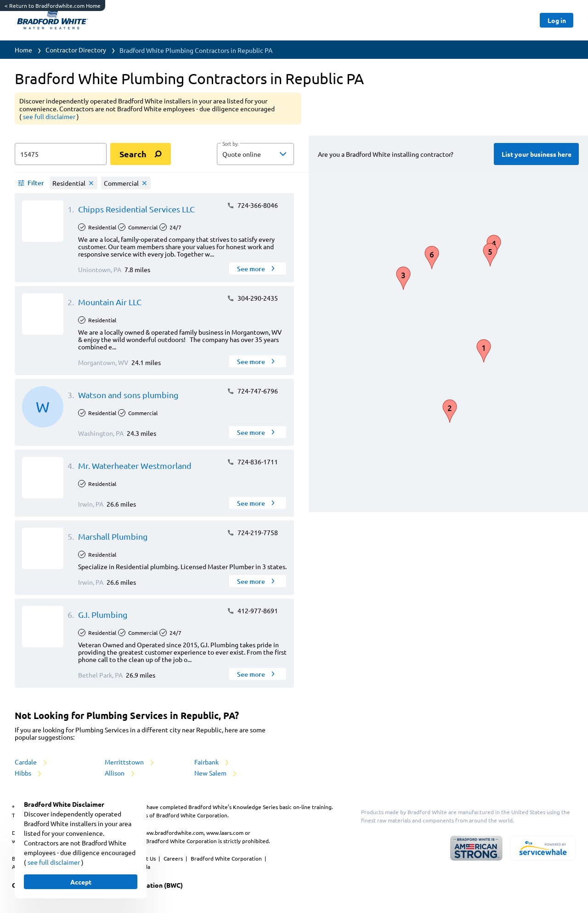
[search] (141, 154)
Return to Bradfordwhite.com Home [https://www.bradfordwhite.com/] (53, 6)
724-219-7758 (252, 532)
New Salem (216, 773)
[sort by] (269, 154)
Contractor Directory (76, 50)
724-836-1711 (252, 462)
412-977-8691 (252, 611)
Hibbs (29, 773)
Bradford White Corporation (227, 858)
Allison (120, 773)
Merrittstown (130, 762)
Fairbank (212, 762)
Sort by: (230, 144)
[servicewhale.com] (543, 848)
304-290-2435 (252, 298)
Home (23, 50)
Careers (174, 858)
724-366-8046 (252, 205)
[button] (255, 154)
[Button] (557, 20)
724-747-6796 (252, 391)
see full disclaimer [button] (50, 116)
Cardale (31, 762)
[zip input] (61, 154)
